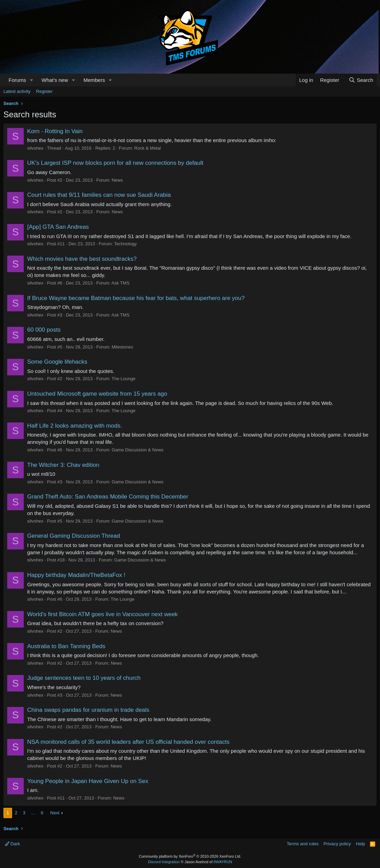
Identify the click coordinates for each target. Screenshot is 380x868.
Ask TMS (121, 283)
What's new (55, 80)
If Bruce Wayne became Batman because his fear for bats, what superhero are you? (136, 298)
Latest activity (17, 91)
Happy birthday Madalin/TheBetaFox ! (76, 575)
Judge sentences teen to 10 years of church (84, 678)
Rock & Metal (147, 148)
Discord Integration (164, 862)
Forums (17, 80)
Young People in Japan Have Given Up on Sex (88, 781)
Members (94, 80)
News (117, 180)
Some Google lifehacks (57, 362)
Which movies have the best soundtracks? (82, 259)
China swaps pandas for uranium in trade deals (88, 710)
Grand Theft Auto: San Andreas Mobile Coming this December (108, 497)
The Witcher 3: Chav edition (63, 465)
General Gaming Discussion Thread (74, 536)
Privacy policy (337, 844)
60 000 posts (44, 330)
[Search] (361, 80)
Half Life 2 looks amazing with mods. (75, 426)
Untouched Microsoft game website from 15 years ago (97, 394)
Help (361, 844)
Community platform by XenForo (190, 856)
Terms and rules (303, 844)
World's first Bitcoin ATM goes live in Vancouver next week (102, 614)
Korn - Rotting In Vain (55, 131)
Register (44, 91)
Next (55, 813)
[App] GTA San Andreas (58, 227)
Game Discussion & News (138, 450)
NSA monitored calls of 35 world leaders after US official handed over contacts (128, 742)
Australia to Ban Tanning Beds (66, 646)
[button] (32, 80)
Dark (12, 844)
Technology (126, 244)
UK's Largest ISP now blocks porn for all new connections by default (115, 163)
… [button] (33, 813)
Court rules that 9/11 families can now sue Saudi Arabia (99, 195)
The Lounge (124, 379)
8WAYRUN (223, 862)
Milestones (122, 347)
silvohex (35, 148)
